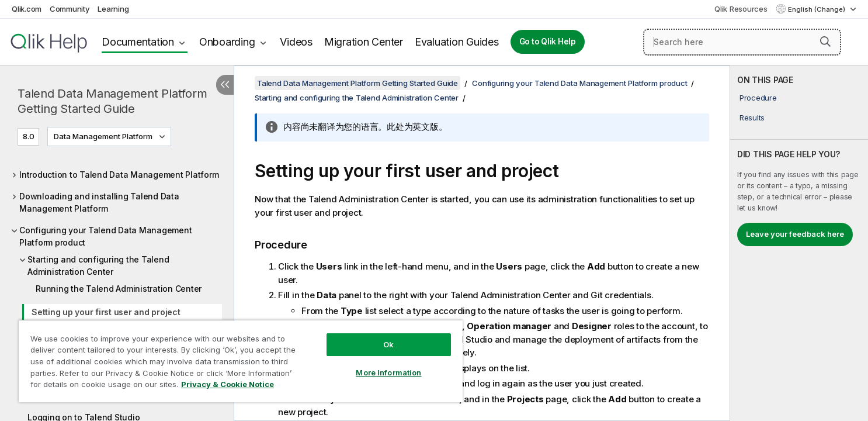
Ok (388, 344)
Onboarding (227, 42)
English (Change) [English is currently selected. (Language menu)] (817, 9)
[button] (825, 42)
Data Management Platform (103, 136)
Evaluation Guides (457, 42)
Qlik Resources (741, 9)
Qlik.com (27, 9)
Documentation (138, 42)
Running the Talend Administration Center (119, 289)
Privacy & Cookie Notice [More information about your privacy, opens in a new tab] (228, 384)
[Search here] (742, 42)
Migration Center (364, 42)
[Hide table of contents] (225, 85)
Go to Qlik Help (548, 42)
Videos (296, 42)
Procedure (758, 98)
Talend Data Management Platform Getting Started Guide (112, 101)
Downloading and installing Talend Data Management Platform (99, 202)
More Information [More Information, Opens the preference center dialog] (388, 372)
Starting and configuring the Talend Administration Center (98, 265)
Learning (113, 9)
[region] (241, 361)
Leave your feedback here (795, 234)
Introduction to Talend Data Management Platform (119, 175)
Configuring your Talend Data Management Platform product (105, 236)
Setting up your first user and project (106, 312)
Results (752, 118)
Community (70, 9)
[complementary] (799, 243)
